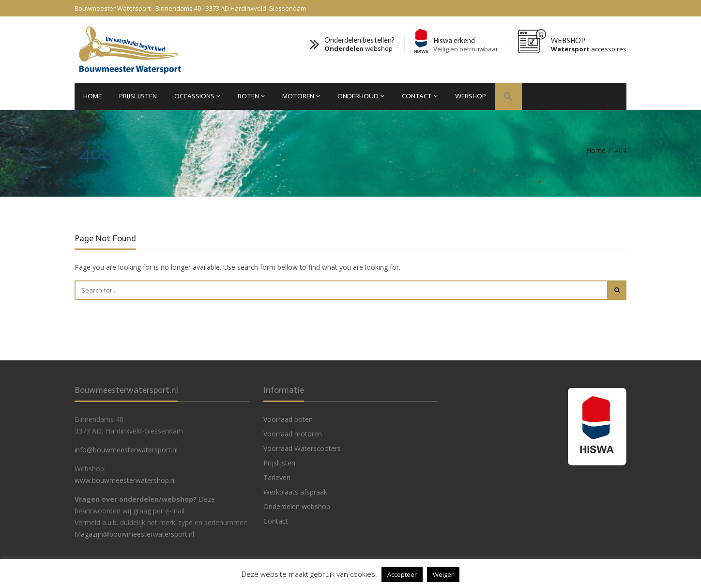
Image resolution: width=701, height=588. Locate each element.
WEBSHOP (471, 96)
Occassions (197, 96)
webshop (358, 49)
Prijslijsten (138, 96)
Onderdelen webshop (297, 506)
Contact (420, 96)
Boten (251, 96)
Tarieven (277, 477)
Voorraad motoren (293, 434)
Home (92, 96)
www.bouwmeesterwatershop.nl (125, 480)
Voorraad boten (288, 419)
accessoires (589, 49)
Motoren (301, 96)
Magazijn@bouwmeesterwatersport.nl (134, 534)
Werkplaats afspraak (295, 492)
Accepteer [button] (402, 574)
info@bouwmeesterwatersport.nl (126, 450)
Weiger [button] (443, 574)
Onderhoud (361, 96)
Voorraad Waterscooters (302, 448)
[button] (508, 98)
